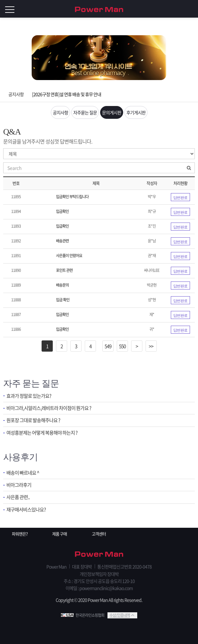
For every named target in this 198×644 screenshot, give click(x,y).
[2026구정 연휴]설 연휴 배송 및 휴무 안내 (67, 94)
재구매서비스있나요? (26, 510)
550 (122, 346)
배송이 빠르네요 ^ (23, 473)
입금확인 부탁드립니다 (72, 197)
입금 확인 (63, 300)
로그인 (192, 9)
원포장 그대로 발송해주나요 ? (33, 420)
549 (108, 346)
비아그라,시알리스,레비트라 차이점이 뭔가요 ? (49, 408)
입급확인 (62, 226)
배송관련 (62, 241)
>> (151, 346)
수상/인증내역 (120, 615)
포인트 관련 (64, 270)
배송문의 (62, 285)
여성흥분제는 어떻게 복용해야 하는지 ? (42, 433)
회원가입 (179, 9)
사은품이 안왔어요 (69, 256)
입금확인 (62, 211)
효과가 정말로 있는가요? (29, 396)
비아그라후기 (19, 485)
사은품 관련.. (18, 497)
